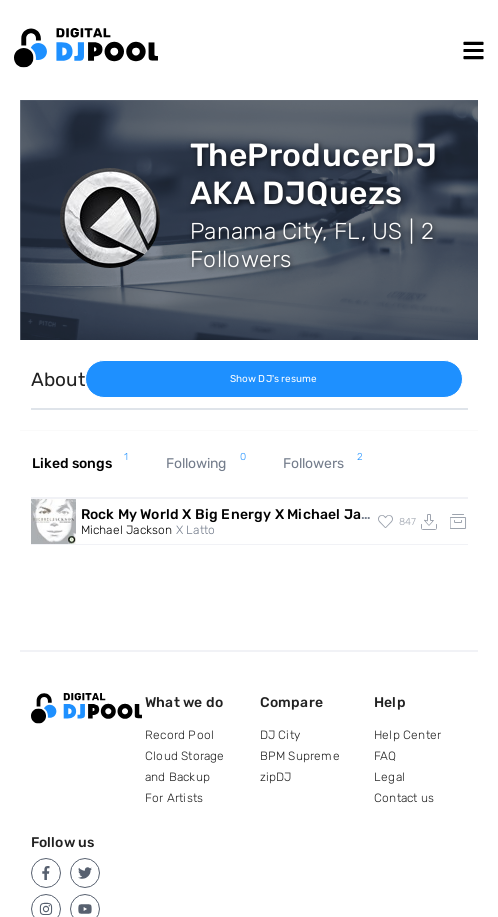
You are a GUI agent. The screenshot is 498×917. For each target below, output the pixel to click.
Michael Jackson (127, 530)
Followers (323, 464)
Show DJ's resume (274, 379)
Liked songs (80, 464)
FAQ (385, 756)
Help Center (407, 735)
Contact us (404, 798)
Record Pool (179, 735)
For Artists (174, 798)
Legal (389, 777)
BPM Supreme (300, 756)
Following (206, 464)
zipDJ (276, 777)
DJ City (280, 735)
